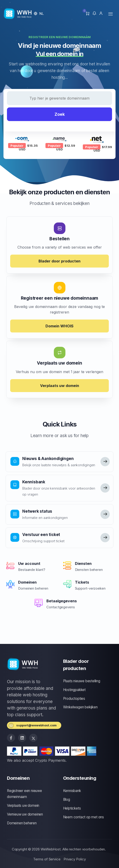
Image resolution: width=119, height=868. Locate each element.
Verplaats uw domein (60, 386)
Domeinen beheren (22, 823)
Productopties (74, 699)
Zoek (60, 114)
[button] (39, 14)
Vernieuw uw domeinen (25, 814)
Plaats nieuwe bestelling (82, 681)
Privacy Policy (75, 859)
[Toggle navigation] (111, 14)
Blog (67, 799)
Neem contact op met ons (84, 817)
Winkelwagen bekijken (80, 707)
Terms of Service (47, 859)
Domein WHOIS (59, 326)
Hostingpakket (74, 690)
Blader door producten (59, 261)
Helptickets (72, 808)
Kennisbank (72, 791)
